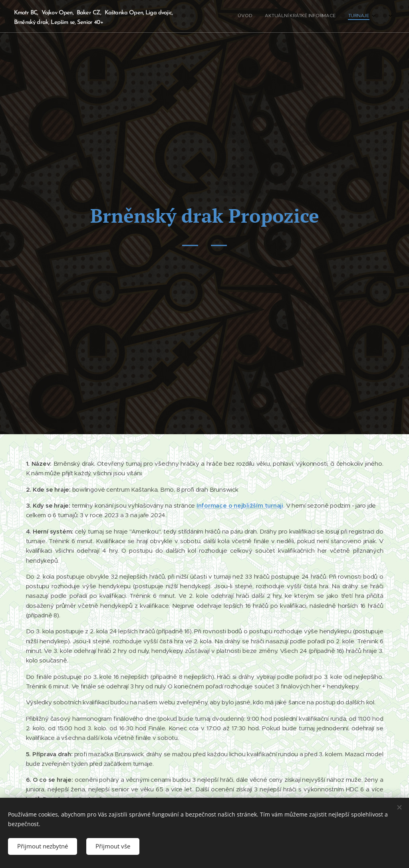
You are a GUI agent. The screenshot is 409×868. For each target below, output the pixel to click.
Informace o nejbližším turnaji (240, 505)
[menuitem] (342, 16)
